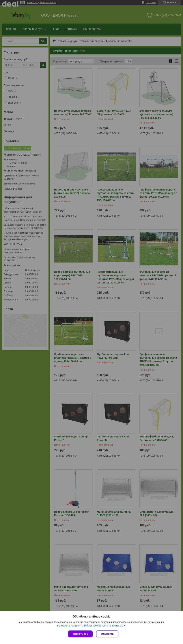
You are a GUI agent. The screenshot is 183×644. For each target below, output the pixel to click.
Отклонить (107, 634)
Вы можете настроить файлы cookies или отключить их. (90, 626)
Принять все (80, 634)
